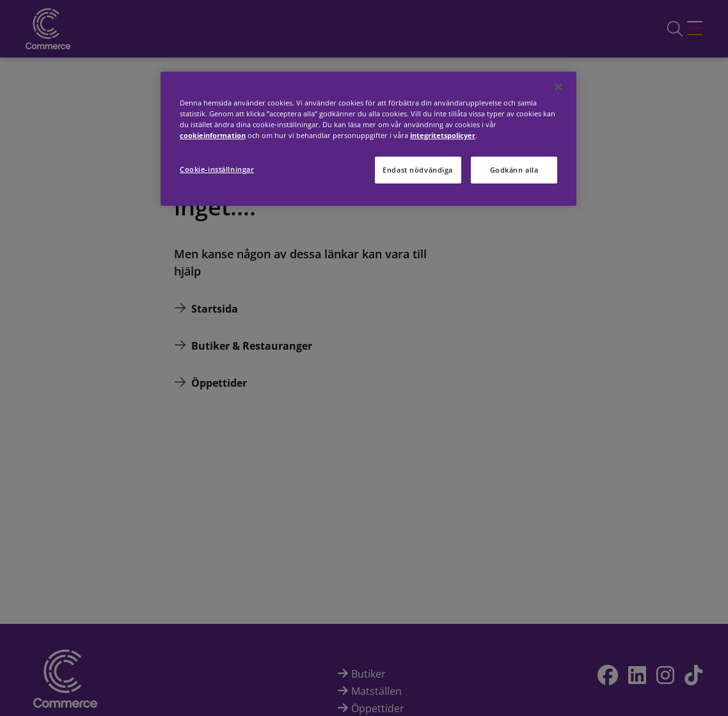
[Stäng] (558, 87)
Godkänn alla (514, 170)
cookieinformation (213, 135)
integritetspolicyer (443, 135)
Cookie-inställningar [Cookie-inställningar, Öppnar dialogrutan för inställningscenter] (217, 169)
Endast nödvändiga (418, 170)
